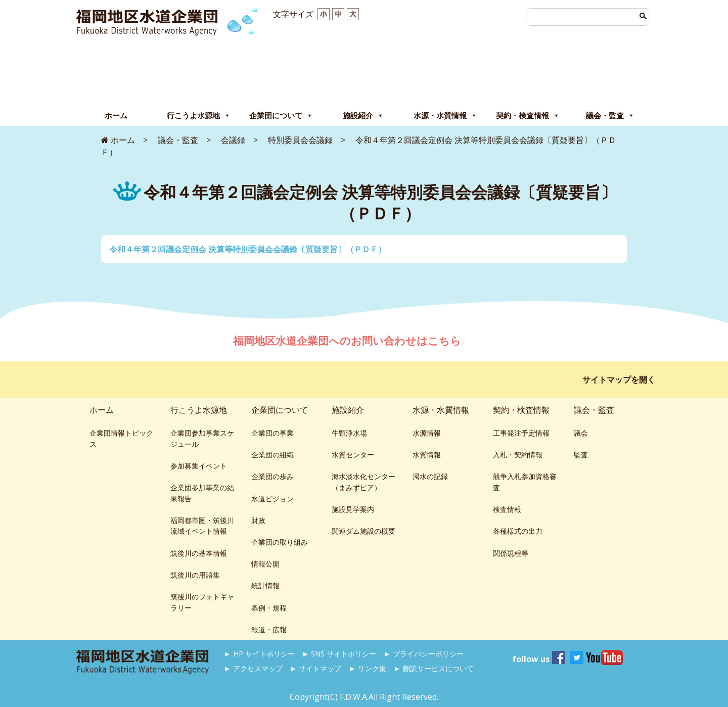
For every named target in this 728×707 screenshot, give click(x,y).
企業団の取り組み (280, 542)
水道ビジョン (272, 499)
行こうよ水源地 (199, 116)
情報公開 (265, 564)
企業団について (281, 116)
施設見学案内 (353, 509)
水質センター (353, 455)
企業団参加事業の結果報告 (202, 493)
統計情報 (265, 585)
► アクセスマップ (253, 668)
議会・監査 (610, 116)
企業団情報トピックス (121, 438)
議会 (581, 433)
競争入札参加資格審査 (525, 482)
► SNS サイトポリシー (339, 654)
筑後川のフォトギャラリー (202, 602)
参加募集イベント (199, 466)
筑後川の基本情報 (199, 553)
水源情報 (427, 433)
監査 (581, 455)
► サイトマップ (315, 668)
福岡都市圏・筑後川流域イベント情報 (202, 526)
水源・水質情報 (445, 116)
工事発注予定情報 (521, 433)
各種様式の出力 (518, 531)
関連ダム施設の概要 (363, 531)
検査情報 (507, 509)
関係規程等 (511, 553)
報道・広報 (269, 629)
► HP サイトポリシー (259, 654)
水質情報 (427, 455)
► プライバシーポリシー (424, 654)
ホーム (116, 115)
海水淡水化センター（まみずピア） (363, 482)
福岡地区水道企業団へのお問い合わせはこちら (348, 341)
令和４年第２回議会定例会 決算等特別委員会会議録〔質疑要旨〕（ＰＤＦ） (248, 249)
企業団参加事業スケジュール (202, 438)
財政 (258, 520)
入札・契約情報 (518, 455)
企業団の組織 (272, 455)
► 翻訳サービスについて (433, 668)
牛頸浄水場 (349, 433)
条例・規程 (269, 608)
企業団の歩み (272, 476)
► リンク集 (368, 668)
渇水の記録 (430, 476)
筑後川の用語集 (195, 575)
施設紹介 (363, 116)
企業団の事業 (272, 433)
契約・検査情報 (528, 116)
